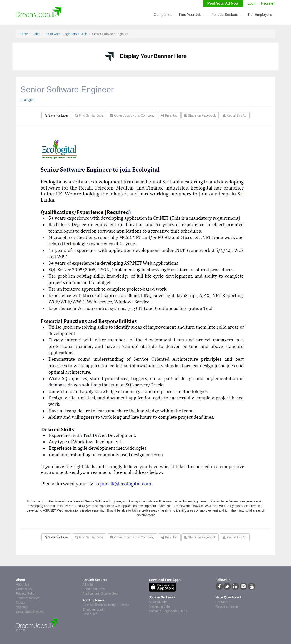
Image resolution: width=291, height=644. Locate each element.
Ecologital (27, 100)
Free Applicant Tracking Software (106, 605)
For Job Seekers (226, 15)
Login (252, 3)
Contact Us (24, 589)
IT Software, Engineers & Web (66, 34)
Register (268, 3)
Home (24, 34)
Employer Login (94, 609)
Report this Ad (235, 115)
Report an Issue (227, 606)
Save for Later (56, 115)
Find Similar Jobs (89, 115)
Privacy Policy (26, 593)
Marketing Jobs (160, 606)
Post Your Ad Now (223, 3)
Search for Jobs (94, 589)
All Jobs (88, 584)
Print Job (169, 115)
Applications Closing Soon (101, 593)
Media (20, 603)
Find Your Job (192, 15)
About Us (23, 584)
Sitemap (22, 607)
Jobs (36, 34)
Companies (163, 15)
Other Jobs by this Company (132, 115)
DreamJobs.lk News (30, 612)
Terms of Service (28, 598)
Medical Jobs (158, 602)
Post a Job (90, 614)
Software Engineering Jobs (168, 611)
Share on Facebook (200, 115)
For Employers (262, 15)
